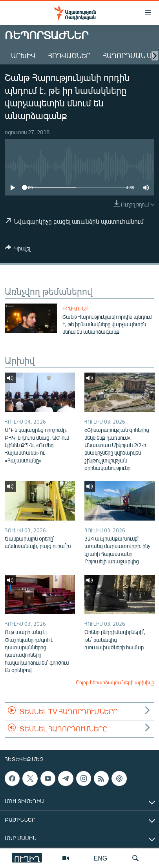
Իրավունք (76, 309)
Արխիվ (23, 55)
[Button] (18, 250)
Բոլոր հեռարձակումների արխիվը (115, 682)
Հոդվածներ (69, 55)
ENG (101, 858)
